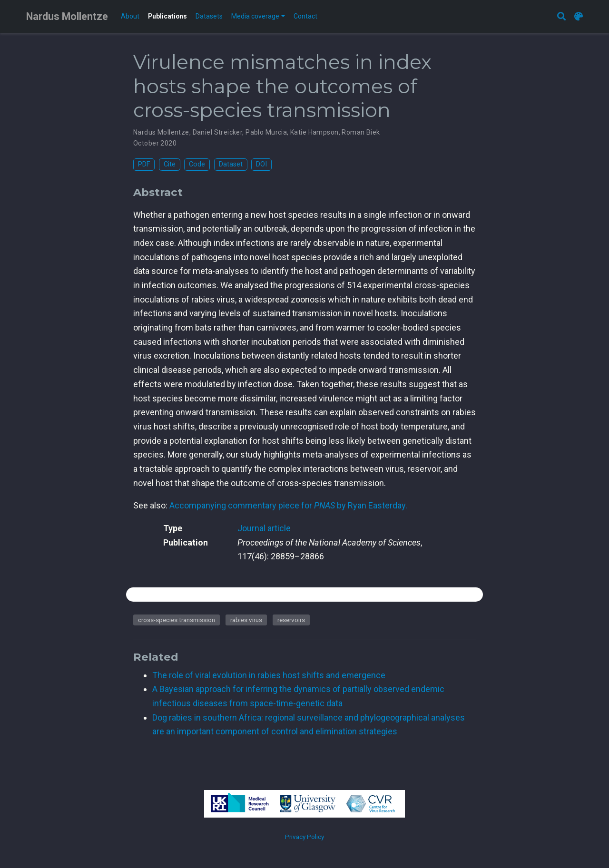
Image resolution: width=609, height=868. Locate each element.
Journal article (264, 528)
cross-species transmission (177, 620)
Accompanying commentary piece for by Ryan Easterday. (288, 505)
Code (197, 164)
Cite (170, 164)
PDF (144, 164)
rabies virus (246, 620)
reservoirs (291, 620)
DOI (261, 164)
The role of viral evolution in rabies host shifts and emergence (269, 675)
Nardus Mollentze (67, 16)
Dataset (231, 164)
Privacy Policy (304, 837)
